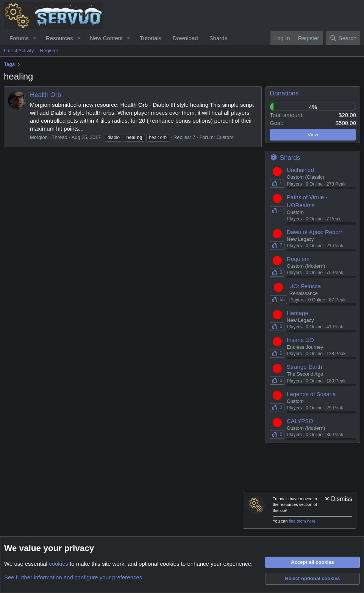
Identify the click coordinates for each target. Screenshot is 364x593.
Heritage (298, 313)
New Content (106, 38)
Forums (19, 38)
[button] (35, 38)
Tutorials (151, 38)
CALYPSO (300, 421)
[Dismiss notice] (338, 500)
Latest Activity (19, 51)
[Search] (343, 38)
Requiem (298, 259)
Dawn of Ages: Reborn (315, 232)
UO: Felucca (305, 286)
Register (49, 51)
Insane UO (300, 340)
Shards (219, 38)
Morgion (39, 137)
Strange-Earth (304, 367)
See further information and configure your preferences (73, 577)
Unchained (300, 170)
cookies (59, 564)
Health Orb (45, 95)
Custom (225, 137)
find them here (302, 521)
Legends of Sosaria (311, 394)
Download (185, 38)
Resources (59, 38)
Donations (284, 93)
